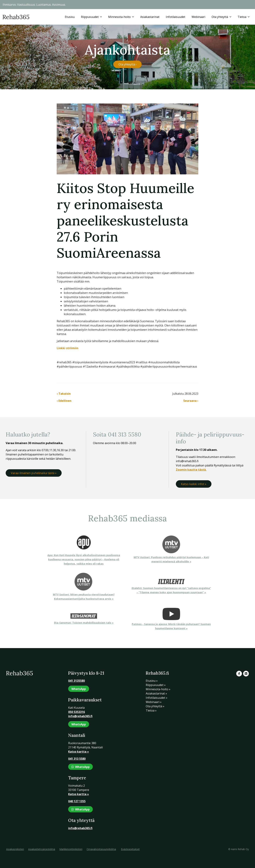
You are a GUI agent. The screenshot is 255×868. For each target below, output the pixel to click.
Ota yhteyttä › (127, 64)
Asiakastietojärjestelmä (42, 849)
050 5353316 (76, 712)
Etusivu (70, 17)
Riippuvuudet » (156, 685)
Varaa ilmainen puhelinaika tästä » (34, 473)
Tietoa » (151, 710)
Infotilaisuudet (175, 17)
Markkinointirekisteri (71, 849)
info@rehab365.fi (80, 716)
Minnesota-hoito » (158, 689)
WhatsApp (79, 689)
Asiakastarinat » (156, 693)
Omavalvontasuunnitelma (101, 849)
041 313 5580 (77, 759)
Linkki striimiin (67, 348)
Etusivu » (152, 681)
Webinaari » (154, 702)
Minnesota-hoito (119, 17)
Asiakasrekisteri (15, 849)
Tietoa (242, 17)
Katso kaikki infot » (194, 484)
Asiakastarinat (150, 17)
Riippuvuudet (90, 17)
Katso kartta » (79, 752)
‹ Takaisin (64, 394)
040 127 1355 (77, 801)
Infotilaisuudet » (157, 698)
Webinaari (198, 17)
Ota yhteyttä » (155, 706)
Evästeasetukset (130, 849)
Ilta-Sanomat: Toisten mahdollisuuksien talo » (84, 623)
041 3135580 (76, 681)
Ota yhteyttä (220, 17)
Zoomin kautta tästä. (191, 470)
